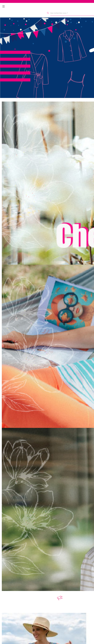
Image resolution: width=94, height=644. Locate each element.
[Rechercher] (48, 13)
